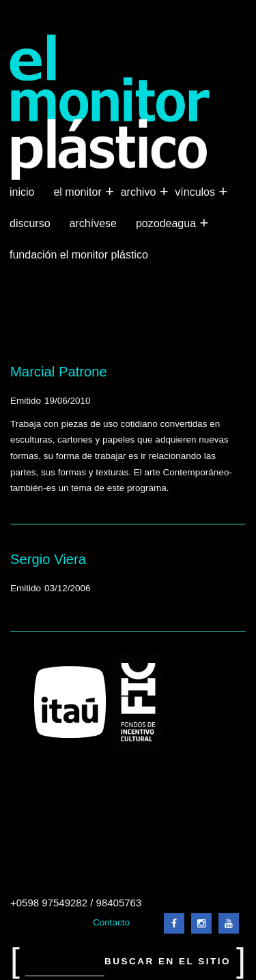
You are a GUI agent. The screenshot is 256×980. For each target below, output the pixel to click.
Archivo (140, 192)
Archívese (93, 223)
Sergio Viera (48, 559)
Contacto (111, 922)
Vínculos (196, 192)
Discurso (30, 223)
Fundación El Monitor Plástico (79, 255)
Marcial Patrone (59, 372)
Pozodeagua (167, 224)
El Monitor (79, 192)
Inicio (22, 192)
